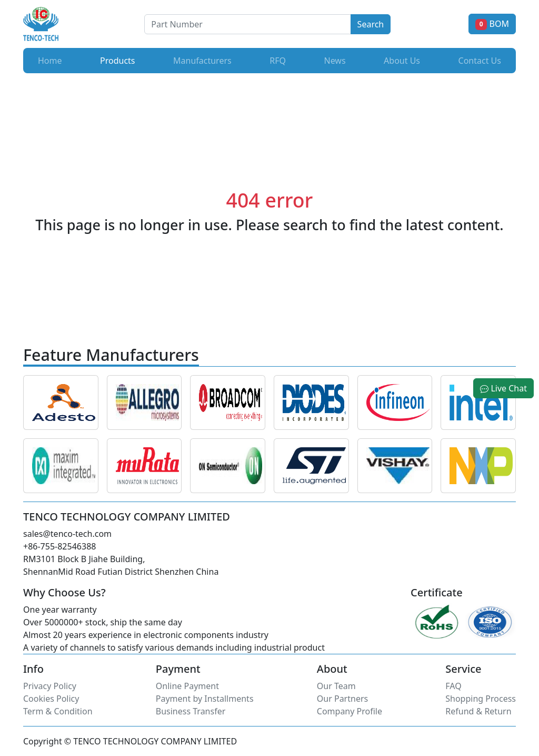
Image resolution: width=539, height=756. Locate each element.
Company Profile (350, 711)
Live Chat (503, 388)
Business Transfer (191, 711)
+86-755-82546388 (59, 546)
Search (371, 24)
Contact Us (480, 61)
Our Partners (342, 699)
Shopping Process (481, 699)
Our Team (336, 686)
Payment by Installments (205, 699)
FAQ (453, 686)
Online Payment (187, 686)
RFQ (278, 61)
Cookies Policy (51, 699)
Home (50, 61)
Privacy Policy (50, 686)
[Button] (247, 24)
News (335, 61)
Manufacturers (202, 61)
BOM (492, 24)
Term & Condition (58, 711)
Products (120, 60)
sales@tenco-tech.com (67, 534)
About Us (402, 61)
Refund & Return (478, 711)
